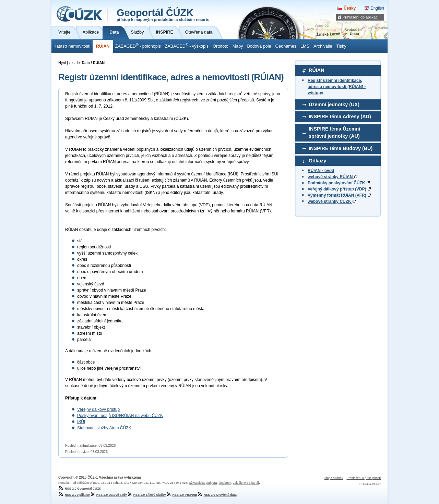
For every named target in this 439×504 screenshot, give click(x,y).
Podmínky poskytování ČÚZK (339, 183)
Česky (350, 8)
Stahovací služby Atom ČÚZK (104, 428)
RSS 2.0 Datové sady (108, 495)
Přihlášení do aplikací (361, 17)
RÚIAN (103, 46)
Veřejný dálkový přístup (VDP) (339, 189)
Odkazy (317, 161)
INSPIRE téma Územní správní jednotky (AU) (334, 133)
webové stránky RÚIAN (333, 177)
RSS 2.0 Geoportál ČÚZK (80, 489)
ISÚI (81, 422)
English (377, 8)
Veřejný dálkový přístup (98, 409)
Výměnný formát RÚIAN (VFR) (339, 195)
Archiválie (323, 46)
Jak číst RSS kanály (247, 483)
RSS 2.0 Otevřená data (217, 495)
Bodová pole (259, 46)
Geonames (286, 46)
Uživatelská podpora (203, 483)
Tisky (341, 46)
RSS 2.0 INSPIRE (182, 495)
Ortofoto (221, 46)
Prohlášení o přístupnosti (364, 478)
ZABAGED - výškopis (187, 46)
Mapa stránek (334, 478)
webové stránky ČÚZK (332, 201)
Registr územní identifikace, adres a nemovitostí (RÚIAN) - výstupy (337, 87)
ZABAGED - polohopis (138, 46)
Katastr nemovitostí (72, 46)
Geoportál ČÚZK (163, 14)
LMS (305, 46)
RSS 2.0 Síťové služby (146, 495)
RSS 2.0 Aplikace (74, 495)
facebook (225, 483)
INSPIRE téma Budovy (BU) (341, 148)
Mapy (238, 46)
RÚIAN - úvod (321, 171)
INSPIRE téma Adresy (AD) (340, 116)
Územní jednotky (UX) (334, 105)
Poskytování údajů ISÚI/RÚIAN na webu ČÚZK (120, 416)
